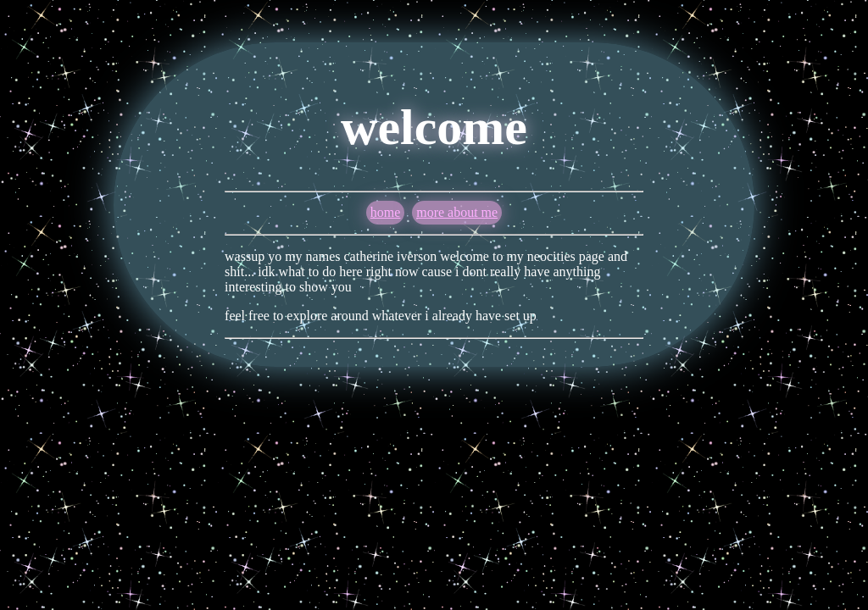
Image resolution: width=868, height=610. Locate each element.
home (386, 212)
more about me (457, 212)
